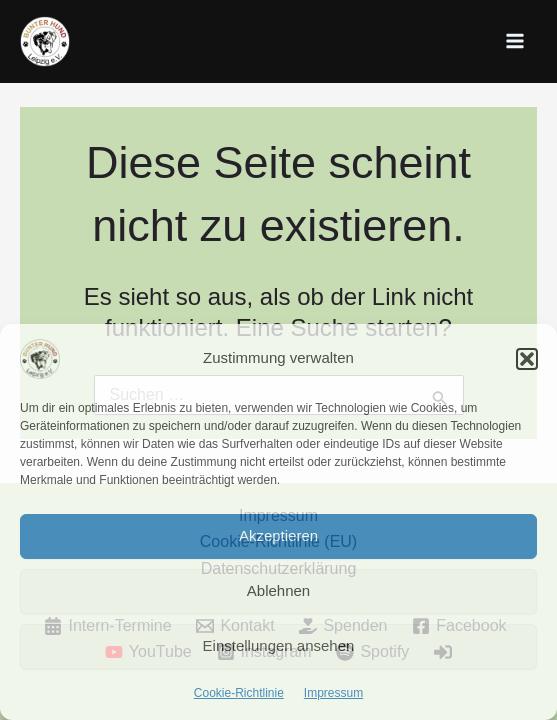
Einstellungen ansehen (279, 645)
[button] (527, 359)
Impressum (333, 693)
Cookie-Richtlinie (239, 693)
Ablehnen (278, 590)
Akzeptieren (278, 535)
